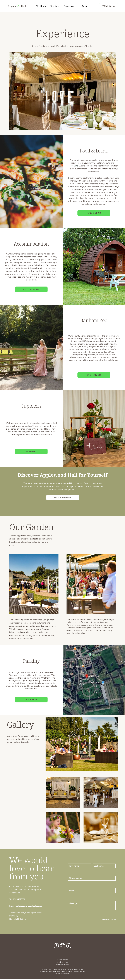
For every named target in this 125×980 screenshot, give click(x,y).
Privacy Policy (62, 960)
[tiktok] (69, 947)
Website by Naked (62, 965)
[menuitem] (41, 6)
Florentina (74, 166)
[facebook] (56, 947)
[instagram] (63, 947)
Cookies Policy (63, 963)
